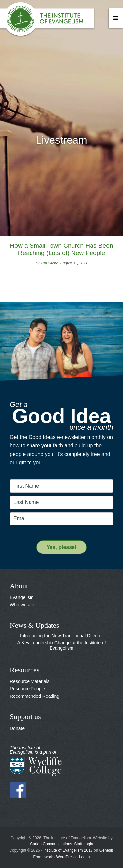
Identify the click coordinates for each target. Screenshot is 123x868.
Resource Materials (30, 681)
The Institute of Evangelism (49, 21)
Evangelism (22, 597)
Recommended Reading (35, 696)
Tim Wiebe (49, 263)
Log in (84, 857)
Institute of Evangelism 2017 (68, 850)
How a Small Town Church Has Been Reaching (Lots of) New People (61, 249)
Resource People (27, 689)
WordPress (66, 857)
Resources (25, 670)
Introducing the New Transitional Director (61, 636)
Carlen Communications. (52, 844)
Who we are (22, 605)
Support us (25, 717)
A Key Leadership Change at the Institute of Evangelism (61, 645)
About (19, 586)
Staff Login (83, 844)
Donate (17, 728)
